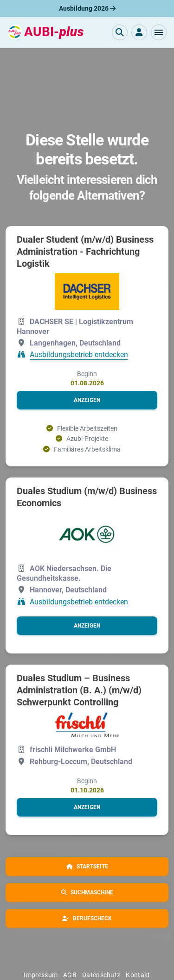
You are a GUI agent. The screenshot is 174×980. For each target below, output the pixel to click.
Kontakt (138, 975)
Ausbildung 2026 (87, 8)
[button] (159, 32)
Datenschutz (101, 975)
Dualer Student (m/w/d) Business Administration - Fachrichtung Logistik (85, 251)
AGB (70, 975)
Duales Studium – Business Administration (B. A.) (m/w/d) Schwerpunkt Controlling (79, 690)
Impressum (41, 975)
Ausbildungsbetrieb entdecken (79, 355)
